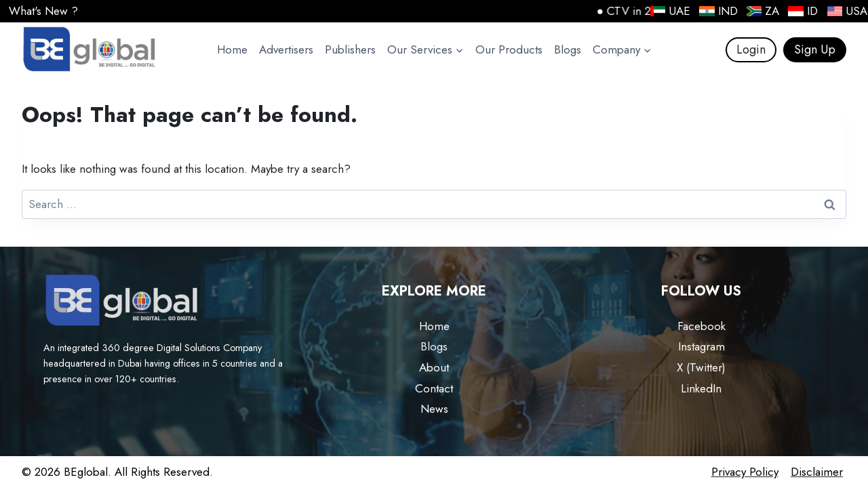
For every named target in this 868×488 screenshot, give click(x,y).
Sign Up (815, 49)
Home (232, 49)
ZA (763, 11)
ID (802, 11)
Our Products (509, 49)
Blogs (568, 49)
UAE (670, 11)
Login (751, 49)
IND (718, 11)
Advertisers (286, 49)
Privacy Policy (745, 472)
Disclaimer (817, 472)
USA (847, 11)
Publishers (350, 49)
